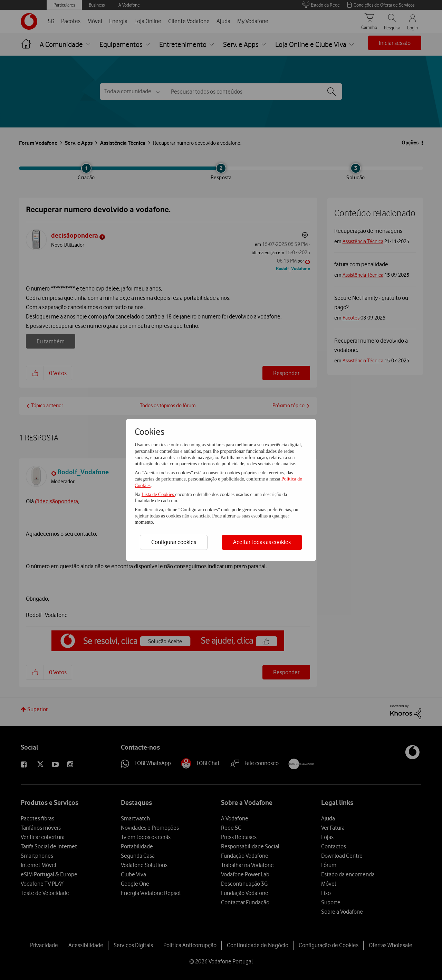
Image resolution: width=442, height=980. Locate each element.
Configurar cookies (174, 542)
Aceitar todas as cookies (262, 542)
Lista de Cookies (158, 494)
